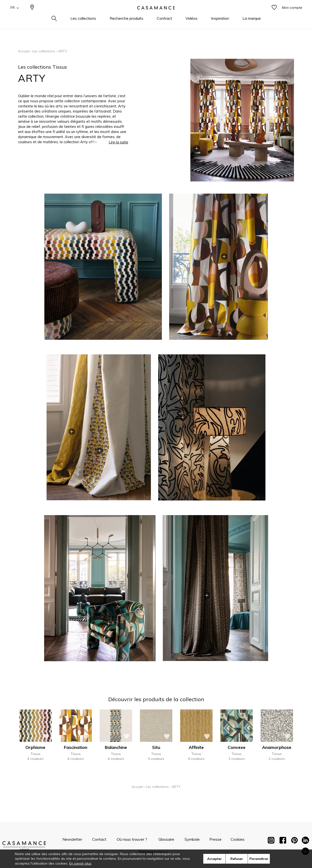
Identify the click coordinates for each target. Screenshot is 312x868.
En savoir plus (80, 863)
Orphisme (35, 747)
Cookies (238, 839)
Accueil (24, 51)
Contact (99, 839)
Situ (156, 747)
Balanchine (116, 747)
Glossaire (166, 839)
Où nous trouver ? (132, 839)
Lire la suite (118, 142)
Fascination (76, 747)
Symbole (192, 839)
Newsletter (72, 839)
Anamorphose (277, 747)
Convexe (237, 747)
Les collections (44, 51)
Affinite (196, 747)
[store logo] (156, 15)
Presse (215, 839)
